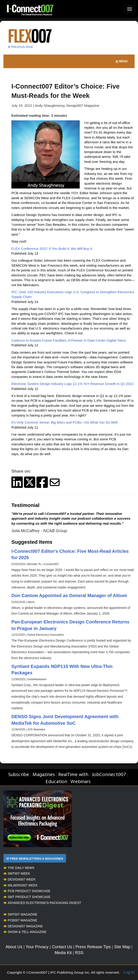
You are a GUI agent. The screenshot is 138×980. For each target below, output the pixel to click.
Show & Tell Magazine (25, 932)
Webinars (80, 782)
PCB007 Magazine (20, 920)
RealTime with (73, 775)
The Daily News (19, 868)
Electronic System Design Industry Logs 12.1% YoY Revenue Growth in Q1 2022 (73, 384)
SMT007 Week (17, 873)
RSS (79, 953)
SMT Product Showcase (27, 897)
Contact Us (62, 947)
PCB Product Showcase (27, 891)
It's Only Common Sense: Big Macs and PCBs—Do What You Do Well (64, 422)
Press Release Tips (93, 947)
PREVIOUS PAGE (20, 47)
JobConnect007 (109, 775)
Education (56, 782)
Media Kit (63, 953)
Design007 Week (19, 879)
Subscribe (19, 775)
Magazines (44, 775)
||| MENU (122, 61)
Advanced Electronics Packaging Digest (42, 903)
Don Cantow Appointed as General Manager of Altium (69, 595)
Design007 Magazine (23, 926)
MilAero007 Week (21, 885)
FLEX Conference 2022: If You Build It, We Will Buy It (52, 249)
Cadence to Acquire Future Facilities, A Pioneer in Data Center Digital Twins (69, 340)
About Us (14, 947)
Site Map (122, 947)
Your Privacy (37, 947)
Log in (129, 972)
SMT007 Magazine (20, 914)
